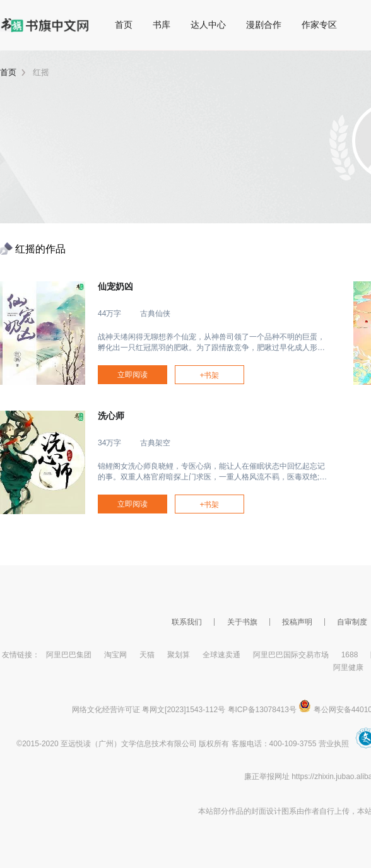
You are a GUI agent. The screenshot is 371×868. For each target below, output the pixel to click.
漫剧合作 (264, 25)
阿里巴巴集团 (69, 655)
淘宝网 (115, 655)
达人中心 (208, 25)
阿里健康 (348, 667)
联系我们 (187, 622)
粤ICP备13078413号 (262, 710)
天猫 (147, 655)
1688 (350, 655)
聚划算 (179, 655)
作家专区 (319, 25)
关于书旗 (242, 622)
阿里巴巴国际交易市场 (291, 655)
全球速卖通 (221, 655)
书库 (162, 25)
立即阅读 (132, 375)
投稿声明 (297, 622)
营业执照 (334, 744)
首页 (124, 25)
